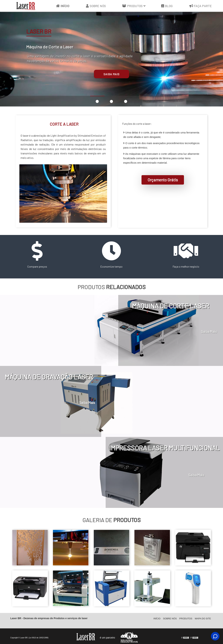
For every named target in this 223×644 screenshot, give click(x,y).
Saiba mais (111, 74)
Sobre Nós (96, 6)
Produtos (134, 6)
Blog (167, 6)
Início (63, 6)
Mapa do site (203, 621)
